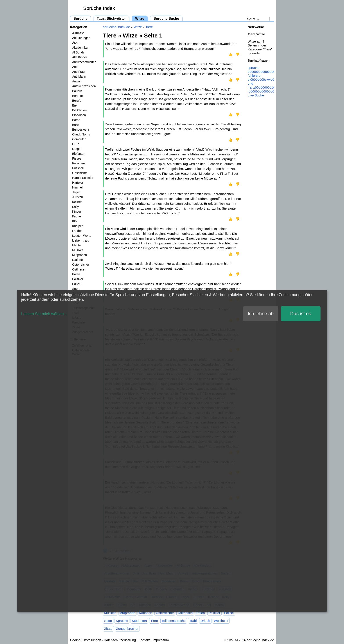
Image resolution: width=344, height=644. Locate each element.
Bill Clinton (79, 110)
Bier (75, 105)
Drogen (77, 149)
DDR (75, 144)
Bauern (77, 91)
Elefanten (79, 154)
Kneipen (78, 226)
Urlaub (205, 621)
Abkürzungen (81, 38)
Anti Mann (79, 76)
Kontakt (144, 640)
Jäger (76, 192)
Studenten (139, 621)
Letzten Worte (82, 236)
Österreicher (81, 265)
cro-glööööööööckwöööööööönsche (271, 77)
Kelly (75, 207)
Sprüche (81, 19)
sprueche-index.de (116, 27)
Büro (75, 125)
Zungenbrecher (127, 629)
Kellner (77, 202)
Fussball (78, 168)
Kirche (77, 216)
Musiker (78, 250)
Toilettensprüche (174, 621)
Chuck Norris (81, 134)
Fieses (77, 158)
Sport (76, 289)
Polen (76, 274)
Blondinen (79, 115)
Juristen (78, 197)
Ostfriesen (79, 269)
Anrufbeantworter (84, 62)
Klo (74, 221)
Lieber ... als (81, 240)
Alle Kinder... (81, 57)
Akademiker (80, 48)
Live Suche (256, 95)
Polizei (77, 284)
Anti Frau (78, 72)
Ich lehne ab (261, 314)
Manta (76, 245)
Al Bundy (78, 52)
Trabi (193, 621)
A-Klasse (78, 33)
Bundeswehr (81, 130)
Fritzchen (79, 163)
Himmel (77, 187)
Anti (75, 67)
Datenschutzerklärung (120, 640)
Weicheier (221, 621)
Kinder (77, 212)
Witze (140, 19)
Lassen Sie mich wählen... (44, 314)
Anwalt (77, 81)
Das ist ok (301, 314)
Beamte (77, 96)
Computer (79, 139)
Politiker (78, 279)
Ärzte (76, 43)
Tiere (149, 27)
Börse (76, 120)
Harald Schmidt (83, 178)
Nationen (78, 260)
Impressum (161, 640)
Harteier (78, 183)
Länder (77, 231)
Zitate (108, 629)
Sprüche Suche (166, 19)
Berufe (77, 101)
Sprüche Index (99, 8)
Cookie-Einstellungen (86, 640)
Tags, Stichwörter (111, 19)
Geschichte (80, 173)
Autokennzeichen (84, 86)
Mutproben (80, 255)
